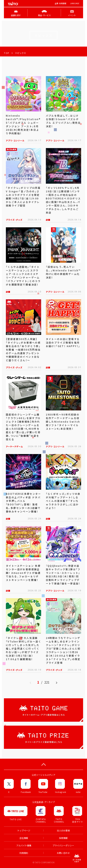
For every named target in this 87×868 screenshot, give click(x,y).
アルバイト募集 (24, 845)
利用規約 (24, 853)
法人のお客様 (63, 831)
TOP (7, 53)
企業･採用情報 (60, 3)
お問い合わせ (63, 853)
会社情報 (24, 838)
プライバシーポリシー (63, 845)
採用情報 (63, 838)
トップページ (24, 831)
